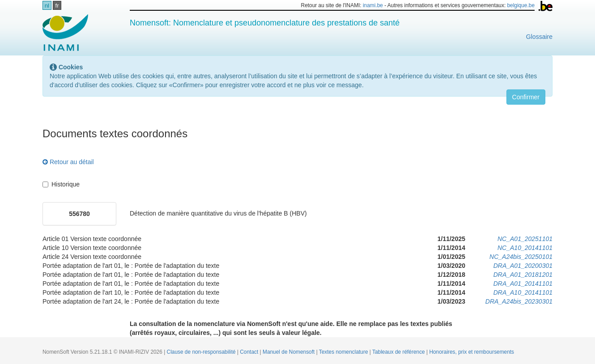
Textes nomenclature (344, 352)
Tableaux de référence (399, 352)
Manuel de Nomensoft (289, 352)
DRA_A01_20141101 (523, 284)
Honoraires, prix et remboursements (472, 352)
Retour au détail (68, 162)
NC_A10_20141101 (525, 248)
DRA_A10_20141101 (523, 292)
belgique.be (521, 5)
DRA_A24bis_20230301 (519, 301)
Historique (61, 184)
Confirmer (526, 97)
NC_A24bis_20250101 (521, 257)
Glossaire (539, 37)
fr (57, 6)
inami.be (373, 5)
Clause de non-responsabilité (202, 352)
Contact (250, 352)
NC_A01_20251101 (525, 239)
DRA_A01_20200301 (523, 266)
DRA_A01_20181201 (523, 275)
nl (47, 6)
